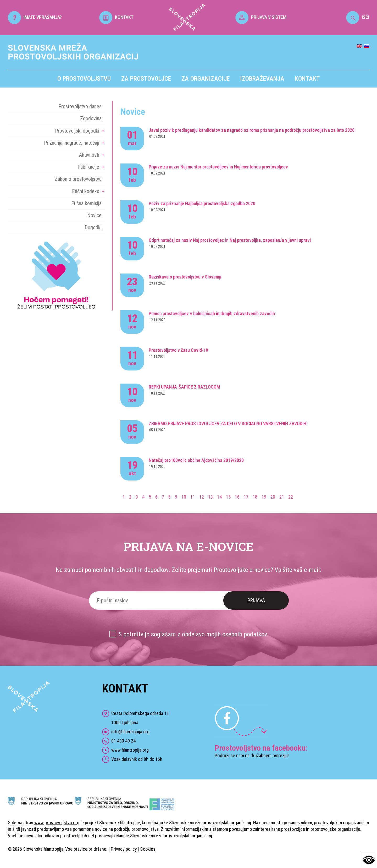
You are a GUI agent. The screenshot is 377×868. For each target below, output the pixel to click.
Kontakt (307, 79)
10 (184, 497)
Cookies (148, 849)
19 (264, 497)
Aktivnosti (89, 155)
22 (291, 497)
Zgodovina (91, 118)
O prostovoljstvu (84, 79)
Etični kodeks (86, 191)
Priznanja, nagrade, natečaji (72, 143)
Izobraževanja (262, 79)
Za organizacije (206, 79)
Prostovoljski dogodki (77, 131)
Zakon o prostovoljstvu (78, 179)
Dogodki (93, 227)
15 (228, 497)
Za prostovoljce (146, 79)
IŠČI (358, 17)
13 (210, 497)
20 (273, 497)
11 (193, 497)
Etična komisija (86, 203)
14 (219, 497)
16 (237, 497)
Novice (94, 215)
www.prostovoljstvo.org (57, 823)
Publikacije (88, 167)
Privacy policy (124, 849)
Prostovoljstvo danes (80, 106)
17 (246, 497)
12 (202, 497)
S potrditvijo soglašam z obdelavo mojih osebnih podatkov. (194, 634)
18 (255, 497)
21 (282, 497)
